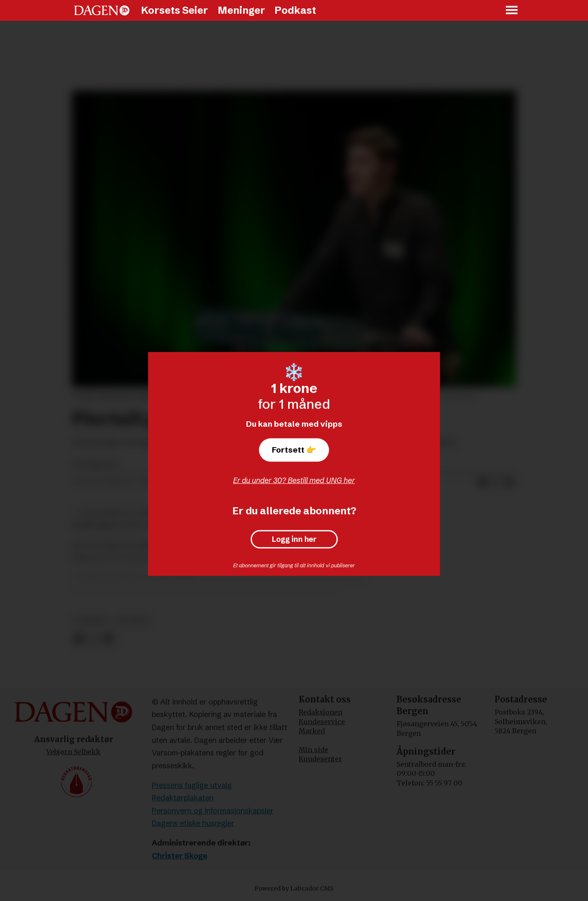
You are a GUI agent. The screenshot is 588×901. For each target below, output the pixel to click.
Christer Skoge (180, 856)
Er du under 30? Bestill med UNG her (294, 480)
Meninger (241, 10)
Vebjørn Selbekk (73, 752)
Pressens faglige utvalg (192, 785)
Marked (312, 731)
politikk (132, 620)
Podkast (295, 10)
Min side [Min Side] (313, 750)
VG (337, 590)
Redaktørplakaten (183, 798)
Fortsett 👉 (294, 450)
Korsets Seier (175, 10)
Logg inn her (294, 539)
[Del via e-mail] (509, 483)
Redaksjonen (320, 712)
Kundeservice (322, 722)
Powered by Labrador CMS (294, 888)
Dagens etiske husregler (193, 823)
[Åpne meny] (512, 11)
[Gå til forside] (102, 10)
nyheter (92, 620)
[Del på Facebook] (482, 483)
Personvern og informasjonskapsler (213, 811)
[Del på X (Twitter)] (496, 483)
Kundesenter (320, 759)
